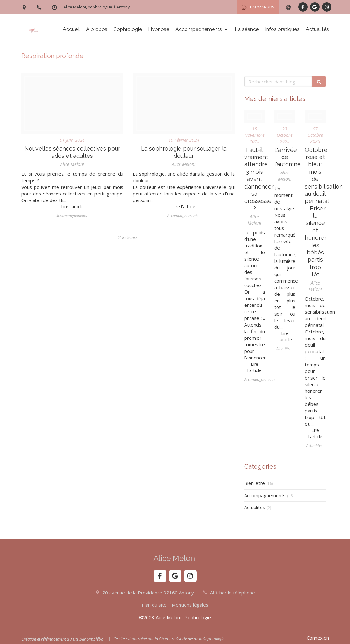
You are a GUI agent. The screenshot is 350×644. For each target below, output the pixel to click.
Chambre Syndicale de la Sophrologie (191, 639)
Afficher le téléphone (232, 593)
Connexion (318, 638)
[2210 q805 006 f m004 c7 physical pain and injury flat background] (184, 103)
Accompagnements (265, 495)
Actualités (255, 507)
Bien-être (255, 483)
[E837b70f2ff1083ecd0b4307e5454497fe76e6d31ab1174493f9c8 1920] (72, 103)
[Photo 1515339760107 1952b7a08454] (315, 116)
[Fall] (285, 116)
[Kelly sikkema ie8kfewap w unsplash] (255, 116)
